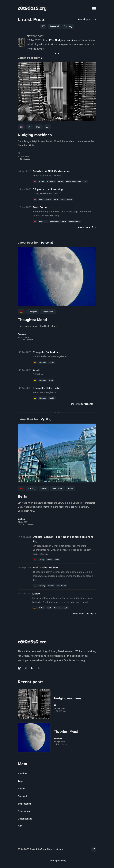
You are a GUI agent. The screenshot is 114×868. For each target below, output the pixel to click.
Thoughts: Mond (32, 320)
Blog (38, 127)
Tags (20, 781)
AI (47, 127)
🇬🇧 (21, 127)
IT (43, 26)
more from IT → (87, 227)
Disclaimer (24, 811)
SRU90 (61, 181)
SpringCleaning (67, 199)
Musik (49, 608)
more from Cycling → (84, 614)
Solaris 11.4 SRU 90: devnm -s (51, 171)
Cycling (68, 26)
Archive (22, 774)
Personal (54, 26)
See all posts (87, 19)
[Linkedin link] (32, 668)
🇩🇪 (21, 312)
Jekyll (56, 199)
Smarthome (62, 586)
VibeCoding (54, 221)
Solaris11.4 (51, 181)
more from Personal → (84, 404)
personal (51, 586)
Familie (52, 398)
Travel (44, 488)
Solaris (42, 181)
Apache (48, 199)
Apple (37, 370)
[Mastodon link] (20, 668)
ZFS (85, 181)
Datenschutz (25, 819)
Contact (22, 796)
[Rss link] (39, 668)
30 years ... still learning (48, 189)
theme (60, 849)
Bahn (70, 488)
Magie (36, 594)
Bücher (52, 362)
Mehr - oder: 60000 (46, 567)
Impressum (24, 804)
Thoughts (33, 312)
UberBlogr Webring (57, 861)
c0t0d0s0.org (32, 8)
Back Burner (40, 207)
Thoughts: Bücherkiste (47, 352)
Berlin (23, 496)
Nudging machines (66, 40)
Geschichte (57, 488)
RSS (20, 826)
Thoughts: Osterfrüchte (47, 388)
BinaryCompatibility (73, 181)
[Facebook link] (26, 668)
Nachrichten (48, 312)
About (21, 788)
